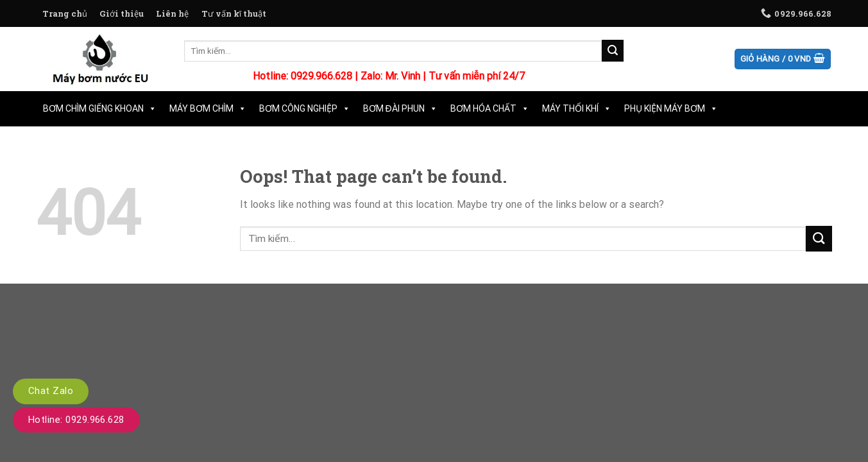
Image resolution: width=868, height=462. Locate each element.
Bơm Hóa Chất (490, 108)
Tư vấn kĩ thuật (234, 13)
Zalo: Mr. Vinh (390, 76)
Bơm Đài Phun (400, 108)
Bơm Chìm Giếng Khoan (100, 108)
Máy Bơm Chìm (208, 108)
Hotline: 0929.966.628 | (307, 76)
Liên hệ (172, 13)
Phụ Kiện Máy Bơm (671, 108)
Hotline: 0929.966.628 (76, 420)
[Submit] (613, 51)
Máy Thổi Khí (577, 108)
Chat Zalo (51, 391)
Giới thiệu (122, 13)
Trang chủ (65, 13)
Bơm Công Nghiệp (305, 108)
